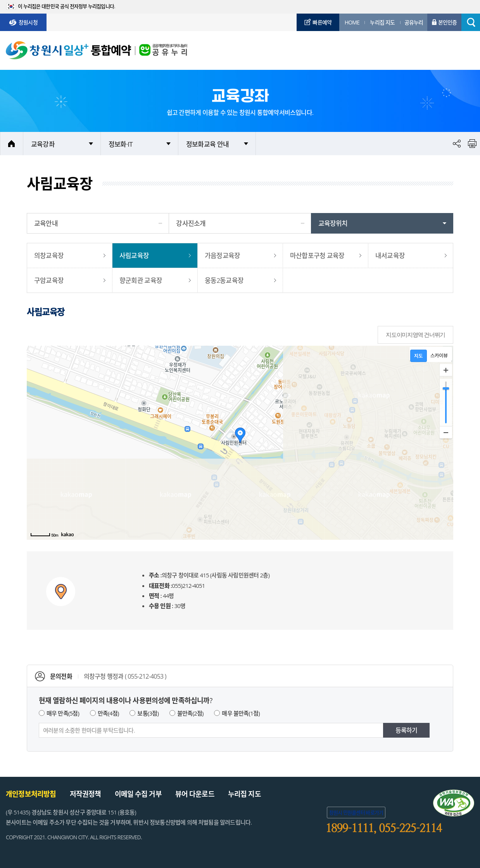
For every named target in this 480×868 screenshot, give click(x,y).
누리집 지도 (244, 794)
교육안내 (46, 223)
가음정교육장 (222, 256)
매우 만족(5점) (63, 713)
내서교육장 (390, 256)
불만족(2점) (190, 713)
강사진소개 (191, 223)
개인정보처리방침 (31, 794)
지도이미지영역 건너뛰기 (415, 335)
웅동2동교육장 (224, 280)
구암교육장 (49, 280)
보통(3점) (148, 713)
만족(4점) (108, 713)
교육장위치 (333, 223)
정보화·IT (121, 144)
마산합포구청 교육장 (317, 256)
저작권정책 (85, 794)
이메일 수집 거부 (138, 794)
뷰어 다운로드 (195, 794)
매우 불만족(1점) (241, 713)
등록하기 (407, 730)
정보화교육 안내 (207, 144)
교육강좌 (43, 144)
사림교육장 (134, 256)
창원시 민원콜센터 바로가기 (356, 813)
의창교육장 (49, 256)
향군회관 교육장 (141, 280)
